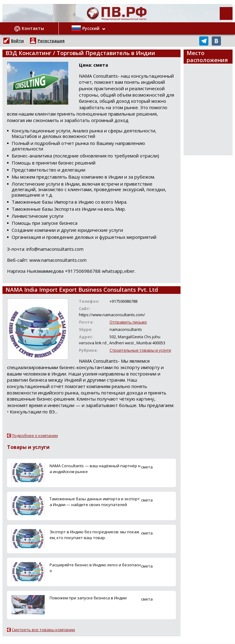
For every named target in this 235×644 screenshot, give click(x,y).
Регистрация (51, 41)
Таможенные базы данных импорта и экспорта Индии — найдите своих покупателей (95, 502)
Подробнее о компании (35, 435)
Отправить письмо (128, 322)
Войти (17, 41)
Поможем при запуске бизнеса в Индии (88, 598)
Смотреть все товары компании (43, 630)
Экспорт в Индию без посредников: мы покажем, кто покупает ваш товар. (94, 535)
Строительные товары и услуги (140, 350)
